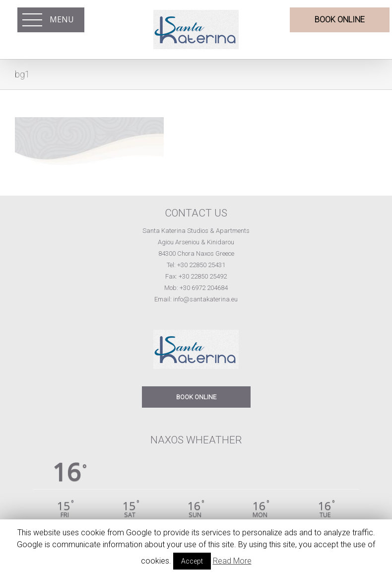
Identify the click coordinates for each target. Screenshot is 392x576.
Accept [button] (192, 561)
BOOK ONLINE (196, 397)
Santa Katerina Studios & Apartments (196, 231)
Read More (232, 561)
